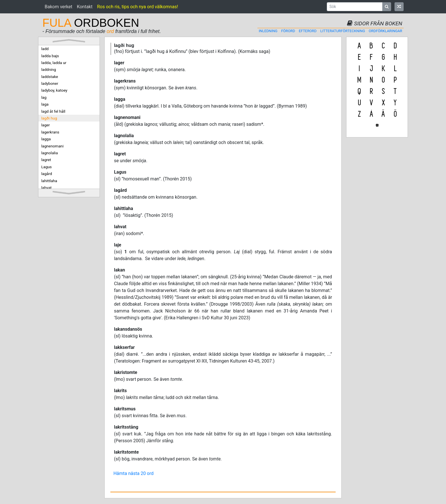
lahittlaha (49, 181)
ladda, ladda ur (54, 63)
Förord (288, 31)
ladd (45, 49)
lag (44, 97)
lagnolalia (49, 153)
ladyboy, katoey (54, 90)
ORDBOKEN (91, 23)
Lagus (47, 167)
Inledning (268, 31)
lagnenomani (52, 146)
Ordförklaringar (385, 31)
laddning (49, 69)
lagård (47, 174)
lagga (46, 139)
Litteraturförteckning (343, 31)
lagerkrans (50, 132)
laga (45, 104)
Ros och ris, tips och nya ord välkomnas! (138, 7)
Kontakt (85, 7)
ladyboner (50, 83)
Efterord (308, 31)
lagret (46, 160)
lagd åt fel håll (53, 111)
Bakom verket (58, 7)
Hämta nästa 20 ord (134, 473)
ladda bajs (50, 56)
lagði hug (49, 118)
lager (46, 125)
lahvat (47, 188)
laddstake (50, 77)
